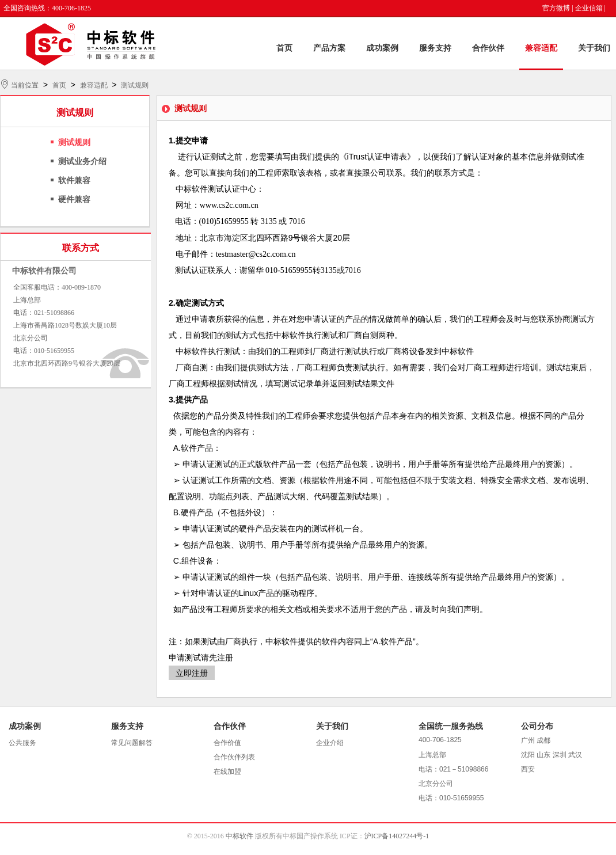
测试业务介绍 (82, 161)
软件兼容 (74, 180)
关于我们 (594, 48)
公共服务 (22, 743)
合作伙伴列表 (234, 757)
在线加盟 (227, 772)
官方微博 (556, 8)
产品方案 (329, 48)
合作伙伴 (488, 48)
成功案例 (382, 48)
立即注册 (192, 673)
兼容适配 (541, 48)
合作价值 (227, 743)
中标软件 (239, 836)
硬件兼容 (74, 200)
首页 (284, 48)
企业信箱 (589, 8)
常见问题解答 (132, 743)
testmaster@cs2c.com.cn (256, 254)
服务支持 (435, 48)
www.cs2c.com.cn (229, 205)
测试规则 (135, 85)
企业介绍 (330, 743)
